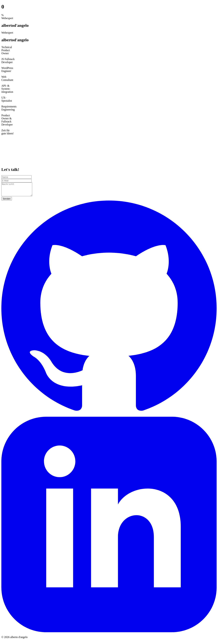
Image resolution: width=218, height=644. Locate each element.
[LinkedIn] (109, 634)
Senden (7, 201)
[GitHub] (109, 418)
